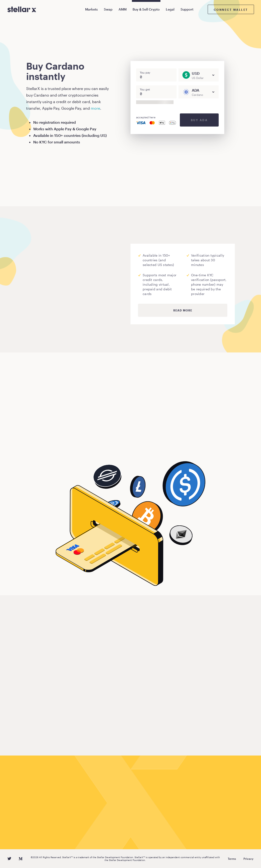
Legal (170, 9)
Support (187, 9)
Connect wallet (231, 10)
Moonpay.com (75, 283)
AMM (123, 9)
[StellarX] (22, 9)
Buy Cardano (46, 446)
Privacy (248, 859)
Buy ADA (199, 120)
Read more (183, 310)
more (95, 108)
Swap (108, 9)
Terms (232, 859)
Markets (91, 9)
